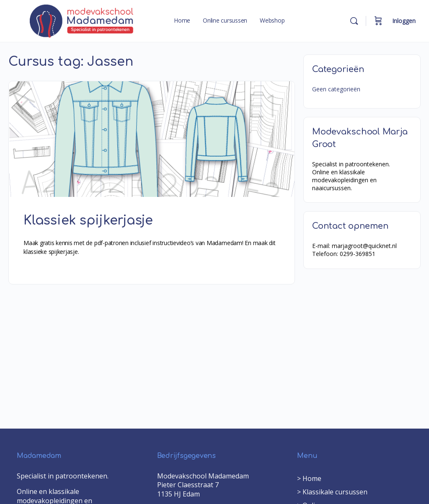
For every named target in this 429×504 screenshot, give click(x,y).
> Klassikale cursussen (332, 492)
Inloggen (404, 21)
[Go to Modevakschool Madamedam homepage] (82, 21)
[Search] (354, 21)
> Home (309, 478)
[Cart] (378, 21)
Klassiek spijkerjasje (88, 221)
